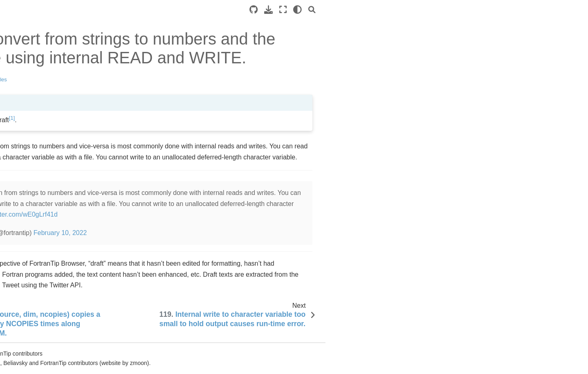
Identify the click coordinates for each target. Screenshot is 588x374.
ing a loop (53, 95)
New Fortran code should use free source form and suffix (65, 294)
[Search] (500, 10)
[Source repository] (442, 10)
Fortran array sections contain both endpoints (65, 193)
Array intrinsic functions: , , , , (66, 167)
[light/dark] (486, 10)
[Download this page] (457, 10)
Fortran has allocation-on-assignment (60, 271)
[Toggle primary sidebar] (135, 10)
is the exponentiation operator (59, 125)
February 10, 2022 (248, 233)
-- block (65, 313)
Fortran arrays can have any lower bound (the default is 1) (63, 216)
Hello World (41, 56)
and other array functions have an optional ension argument (66, 244)
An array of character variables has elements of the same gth (66, 343)
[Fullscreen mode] (471, 10)
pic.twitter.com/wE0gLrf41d (206, 214)
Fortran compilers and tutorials (66, 107)
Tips (19, 43)
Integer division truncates (59, 143)
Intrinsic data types (51, 69)
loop (38, 82)
